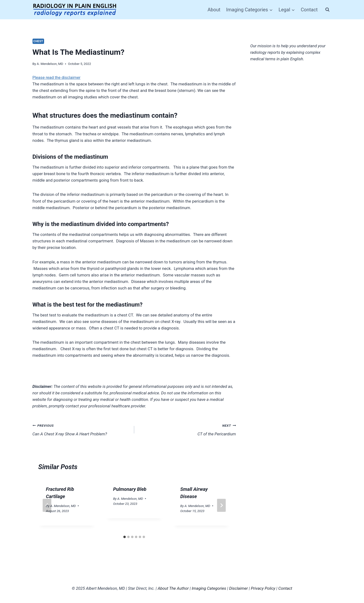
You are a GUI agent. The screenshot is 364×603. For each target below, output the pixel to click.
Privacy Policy (263, 588)
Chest (38, 41)
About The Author (173, 588)
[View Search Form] (327, 10)
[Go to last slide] (47, 505)
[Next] (221, 505)
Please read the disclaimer (57, 77)
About (214, 10)
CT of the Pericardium (187, 429)
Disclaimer (238, 588)
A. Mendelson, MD (50, 64)
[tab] (125, 537)
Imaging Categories (209, 588)
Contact (309, 10)
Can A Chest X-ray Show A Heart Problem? (81, 429)
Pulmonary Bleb (130, 489)
